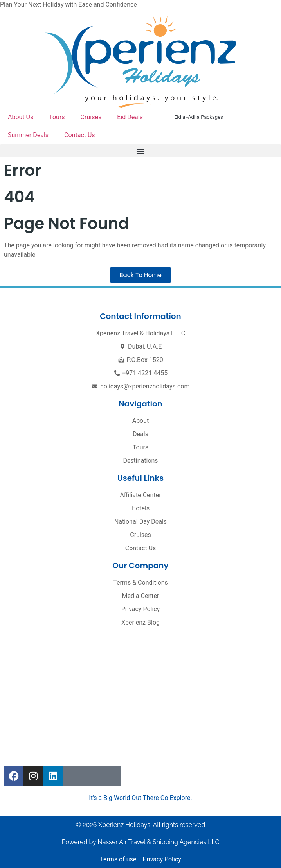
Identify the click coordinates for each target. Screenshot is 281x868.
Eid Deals (130, 117)
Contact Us (80, 135)
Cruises (91, 117)
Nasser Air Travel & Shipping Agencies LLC (158, 842)
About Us (21, 117)
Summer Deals (28, 135)
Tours (57, 117)
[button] (140, 151)
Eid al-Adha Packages (199, 117)
